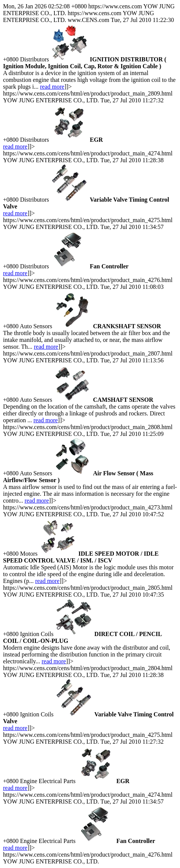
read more (52, 87)
